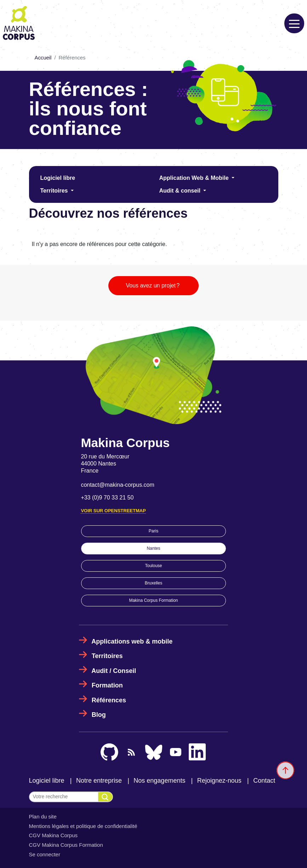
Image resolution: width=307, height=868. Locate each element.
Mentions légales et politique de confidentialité (83, 826)
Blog (99, 715)
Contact (264, 781)
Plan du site (43, 816)
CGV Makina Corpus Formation (66, 845)
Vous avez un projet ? (153, 285)
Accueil (43, 58)
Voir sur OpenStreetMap (113, 511)
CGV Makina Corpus (53, 835)
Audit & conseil (181, 191)
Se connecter (45, 854)
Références (109, 700)
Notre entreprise (99, 781)
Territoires (55, 191)
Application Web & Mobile (195, 178)
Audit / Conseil (114, 671)
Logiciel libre (58, 178)
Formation (107, 685)
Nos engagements (159, 781)
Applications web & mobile (132, 641)
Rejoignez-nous (219, 781)
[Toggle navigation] (294, 23)
